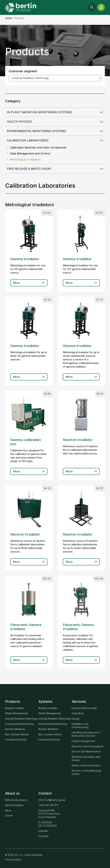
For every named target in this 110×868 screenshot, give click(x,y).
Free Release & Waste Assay (29, 169)
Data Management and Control (30, 153)
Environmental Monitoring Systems (36, 131)
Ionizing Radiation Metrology (21, 719)
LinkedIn (43, 831)
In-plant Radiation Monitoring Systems (39, 112)
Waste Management (16, 713)
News (8, 810)
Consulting (78, 713)
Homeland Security (16, 739)
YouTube (43, 836)
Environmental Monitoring (19, 724)
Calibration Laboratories (28, 140)
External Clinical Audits (84, 708)
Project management (83, 741)
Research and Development (88, 746)
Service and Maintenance (86, 751)
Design (76, 719)
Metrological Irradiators (25, 159)
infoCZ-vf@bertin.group (52, 800)
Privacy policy (13, 860)
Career (9, 816)
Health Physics (19, 122)
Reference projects (16, 800)
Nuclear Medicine (15, 729)
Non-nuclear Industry (17, 734)
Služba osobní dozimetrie (86, 765)
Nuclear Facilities (15, 708)
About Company (14, 805)
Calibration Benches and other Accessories (38, 147)
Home (9, 18)
